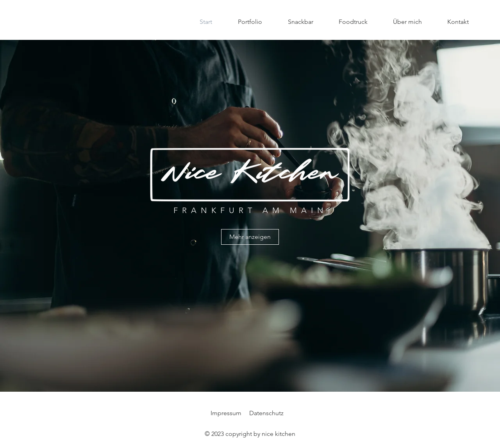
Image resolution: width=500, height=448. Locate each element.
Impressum (226, 413)
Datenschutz (266, 413)
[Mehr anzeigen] (250, 237)
